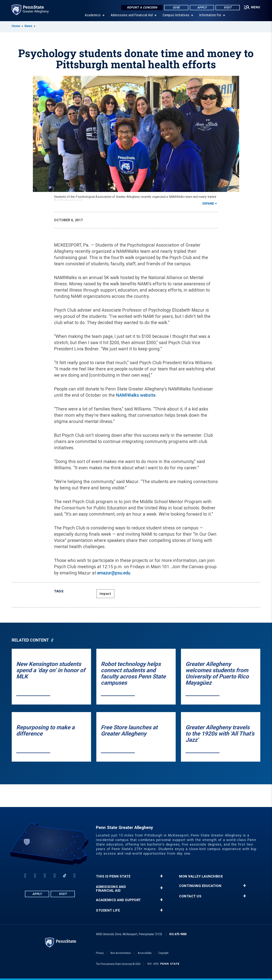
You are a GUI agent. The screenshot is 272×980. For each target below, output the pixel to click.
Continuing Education (200, 886)
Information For (210, 15)
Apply (202, 7)
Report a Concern (142, 7)
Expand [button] (208, 204)
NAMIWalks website (136, 395)
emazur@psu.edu (114, 573)
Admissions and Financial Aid (132, 15)
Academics (93, 15)
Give (176, 7)
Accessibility (145, 953)
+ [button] (161, 876)
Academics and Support (118, 900)
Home (16, 26)
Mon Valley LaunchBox (201, 876)
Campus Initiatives (176, 15)
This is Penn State (113, 876)
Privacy (100, 953)
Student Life (108, 910)
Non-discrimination (121, 953)
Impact (105, 594)
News (28, 26)
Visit (228, 7)
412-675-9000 (178, 934)
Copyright (163, 953)
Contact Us (190, 896)
